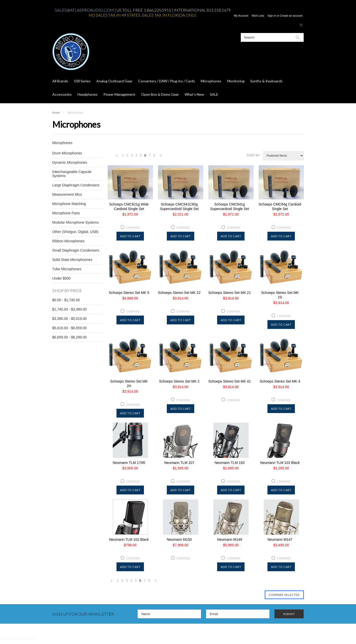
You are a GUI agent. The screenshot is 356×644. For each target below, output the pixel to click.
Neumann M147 (280, 539)
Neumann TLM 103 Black (280, 463)
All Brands (60, 81)
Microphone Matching (69, 204)
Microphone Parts (66, 213)
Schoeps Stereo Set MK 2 (179, 381)
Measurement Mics (67, 194)
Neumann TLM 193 (230, 463)
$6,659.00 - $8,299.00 (70, 337)
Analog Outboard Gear (114, 81)
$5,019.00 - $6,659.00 (70, 328)
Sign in (272, 16)
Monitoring (236, 81)
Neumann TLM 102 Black (129, 539)
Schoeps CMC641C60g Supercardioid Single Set (179, 207)
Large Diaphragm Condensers (76, 185)
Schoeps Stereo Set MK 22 (179, 293)
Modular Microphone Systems (76, 222)
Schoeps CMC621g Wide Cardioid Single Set (129, 207)
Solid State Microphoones (72, 260)
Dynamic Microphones (70, 162)
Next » (161, 157)
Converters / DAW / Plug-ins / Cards (167, 81)
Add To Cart (130, 236)
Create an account (291, 16)
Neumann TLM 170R (129, 463)
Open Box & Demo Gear (160, 94)
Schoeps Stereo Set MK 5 (129, 293)
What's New (194, 94)
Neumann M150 (179, 539)
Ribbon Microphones (68, 241)
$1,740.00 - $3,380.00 (70, 309)
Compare (133, 228)
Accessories (62, 94)
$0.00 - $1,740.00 (66, 300)
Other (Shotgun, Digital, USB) (75, 232)
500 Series (82, 81)
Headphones (88, 94)
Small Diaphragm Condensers (76, 250)
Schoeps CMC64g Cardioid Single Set (280, 207)
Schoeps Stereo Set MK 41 (230, 381)
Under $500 (62, 278)
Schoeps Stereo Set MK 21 (230, 293)
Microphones (211, 81)
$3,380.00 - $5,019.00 (70, 319)
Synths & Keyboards (266, 81)
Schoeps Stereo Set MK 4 (280, 381)
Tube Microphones (67, 269)
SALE (214, 94)
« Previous (117, 157)
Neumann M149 (230, 539)
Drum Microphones (67, 153)
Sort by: (254, 155)
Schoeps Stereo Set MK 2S (280, 295)
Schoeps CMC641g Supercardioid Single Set (229, 207)
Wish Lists (258, 16)
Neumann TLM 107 (179, 463)
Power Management (119, 94)
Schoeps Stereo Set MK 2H (129, 384)
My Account (241, 16)
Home (56, 113)
